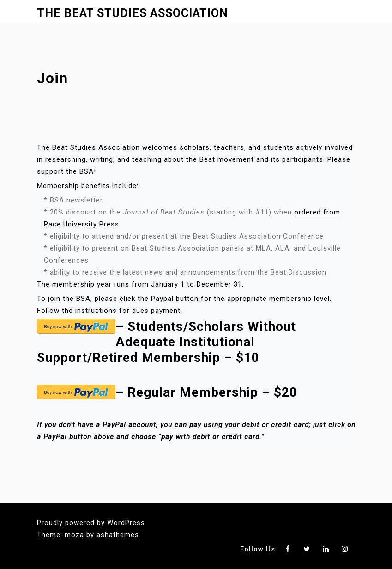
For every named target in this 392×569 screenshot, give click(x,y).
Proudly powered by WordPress (91, 523)
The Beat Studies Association (133, 13)
